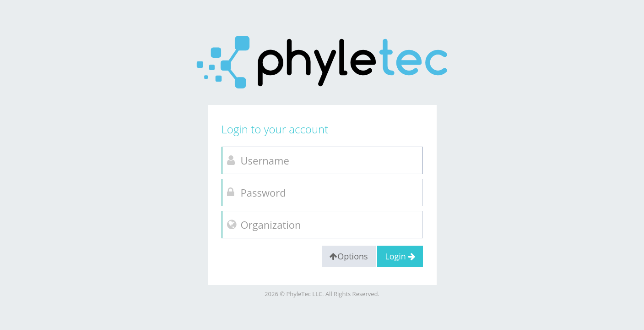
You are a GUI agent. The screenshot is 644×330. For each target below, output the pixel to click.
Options (349, 256)
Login (400, 256)
